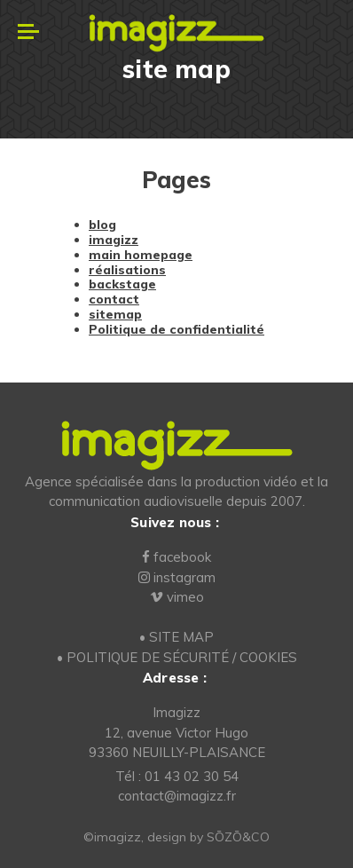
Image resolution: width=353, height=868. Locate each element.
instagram (177, 577)
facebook (176, 557)
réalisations (127, 270)
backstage (122, 284)
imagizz (114, 240)
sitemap (115, 314)
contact (114, 299)
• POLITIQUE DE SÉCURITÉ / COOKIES (177, 657)
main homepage (141, 255)
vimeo (177, 597)
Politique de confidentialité (176, 329)
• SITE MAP (176, 637)
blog (102, 225)
